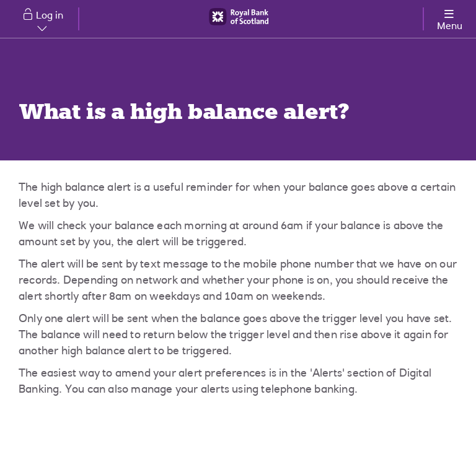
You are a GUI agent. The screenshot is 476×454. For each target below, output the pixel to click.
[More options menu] (449, 18)
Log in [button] (50, 21)
